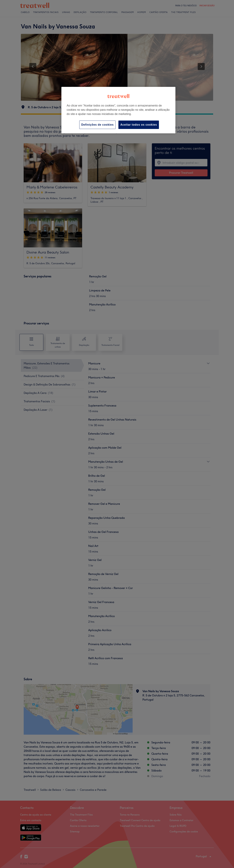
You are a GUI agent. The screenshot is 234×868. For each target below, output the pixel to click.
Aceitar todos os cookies (139, 125)
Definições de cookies (97, 125)
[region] (118, 110)
